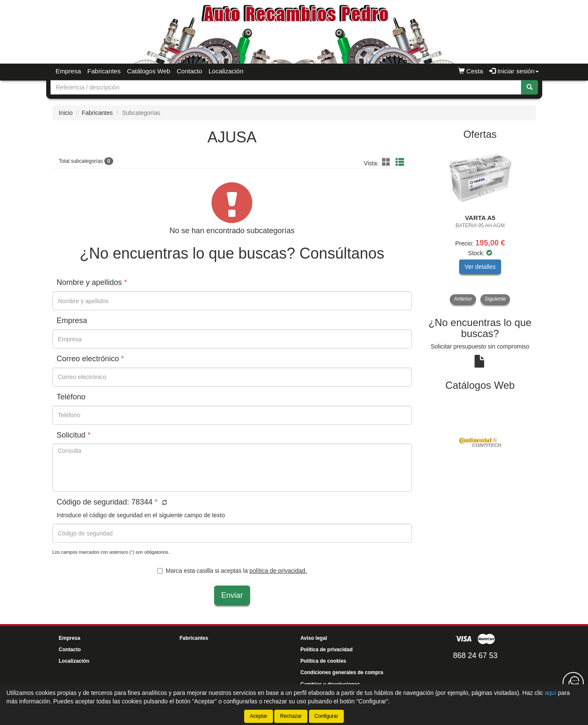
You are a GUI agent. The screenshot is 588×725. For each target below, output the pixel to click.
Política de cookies (323, 661)
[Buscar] (529, 87)
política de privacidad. (278, 571)
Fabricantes (104, 71)
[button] (387, 162)
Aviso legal (314, 638)
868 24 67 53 (475, 655)
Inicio (66, 113)
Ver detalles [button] (480, 267)
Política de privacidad (327, 650)
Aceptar (258, 716)
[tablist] (480, 225)
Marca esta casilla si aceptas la (232, 571)
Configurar (326, 716)
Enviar (232, 595)
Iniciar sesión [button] (514, 71)
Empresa (68, 71)
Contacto (189, 71)
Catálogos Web (148, 71)
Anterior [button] (463, 299)
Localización (226, 71)
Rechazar (291, 716)
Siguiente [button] (495, 299)
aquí (550, 693)
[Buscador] (286, 87)
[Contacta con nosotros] (573, 683)
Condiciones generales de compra (342, 672)
